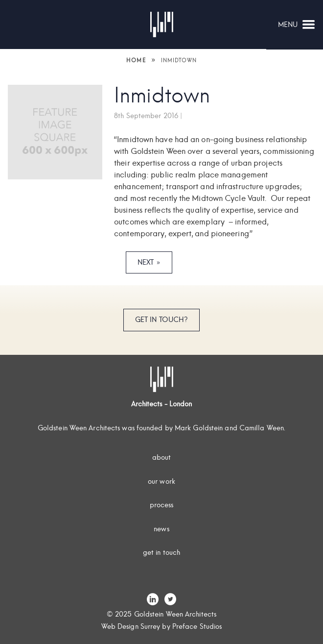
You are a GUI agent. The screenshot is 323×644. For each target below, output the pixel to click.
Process (162, 505)
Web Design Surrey (131, 626)
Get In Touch (161, 552)
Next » (149, 262)
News (161, 529)
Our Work (161, 481)
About (162, 457)
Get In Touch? (161, 320)
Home (136, 61)
